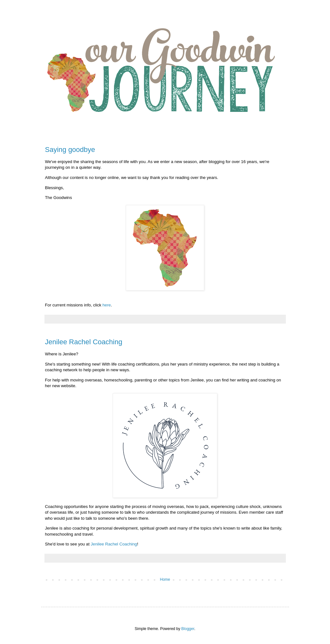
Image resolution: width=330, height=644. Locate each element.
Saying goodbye (70, 150)
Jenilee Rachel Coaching (84, 342)
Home (165, 579)
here (107, 305)
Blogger (188, 629)
